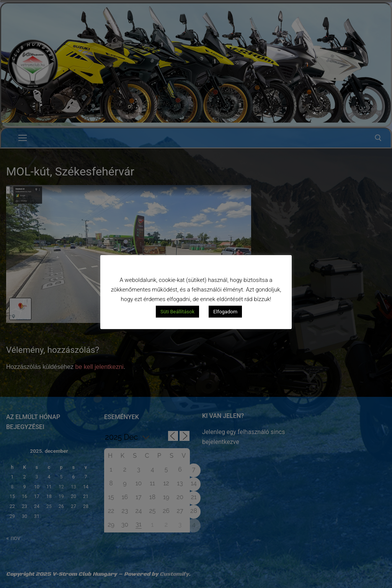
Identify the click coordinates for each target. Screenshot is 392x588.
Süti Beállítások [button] (177, 312)
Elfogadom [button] (225, 312)
